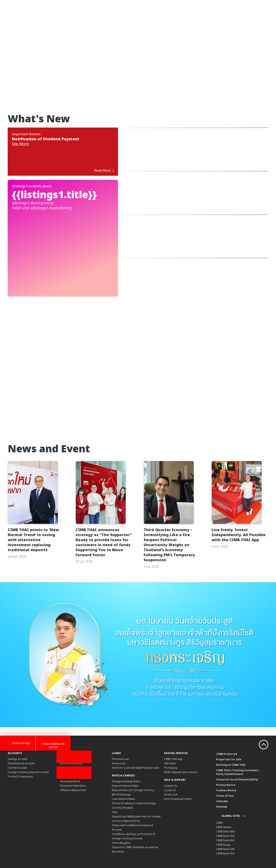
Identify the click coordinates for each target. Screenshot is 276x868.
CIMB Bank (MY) (225, 817)
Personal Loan (120, 744)
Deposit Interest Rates (125, 771)
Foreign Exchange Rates (126, 766)
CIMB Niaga (223, 830)
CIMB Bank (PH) (225, 839)
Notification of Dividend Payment (46, 139)
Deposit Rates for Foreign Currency (133, 775)
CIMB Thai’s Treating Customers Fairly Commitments (237, 757)
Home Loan (119, 748)
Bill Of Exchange (121, 780)
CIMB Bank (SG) (225, 821)
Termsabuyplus (121, 828)
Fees (115, 797)
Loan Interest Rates (123, 784)
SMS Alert (170, 748)
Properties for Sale (229, 745)
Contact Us (171, 771)
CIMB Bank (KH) (225, 825)
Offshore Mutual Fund (73, 775)
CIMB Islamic (224, 812)
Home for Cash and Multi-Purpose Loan (135, 753)
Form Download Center (178, 784)
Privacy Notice (226, 770)
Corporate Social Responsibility (237, 765)
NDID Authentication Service (181, 757)
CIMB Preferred (227, 739)
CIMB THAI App (173, 744)
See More (20, 144)
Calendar (222, 786)
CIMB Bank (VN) (225, 834)
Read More (103, 156)
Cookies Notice (226, 775)
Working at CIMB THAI (231, 750)
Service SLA (171, 780)
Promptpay (171, 753)
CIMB (219, 808)
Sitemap (222, 792)
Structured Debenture (73, 771)
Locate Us (170, 775)
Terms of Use (225, 781)
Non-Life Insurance (71, 748)
